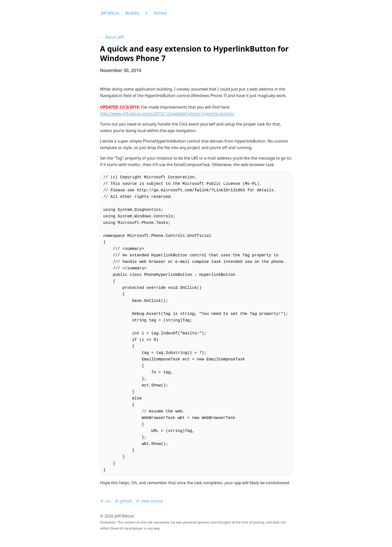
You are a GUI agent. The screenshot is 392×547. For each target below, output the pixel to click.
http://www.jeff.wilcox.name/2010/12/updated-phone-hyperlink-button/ (167, 114)
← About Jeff (112, 37)
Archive (160, 13)
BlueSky (132, 13)
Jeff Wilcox (110, 13)
